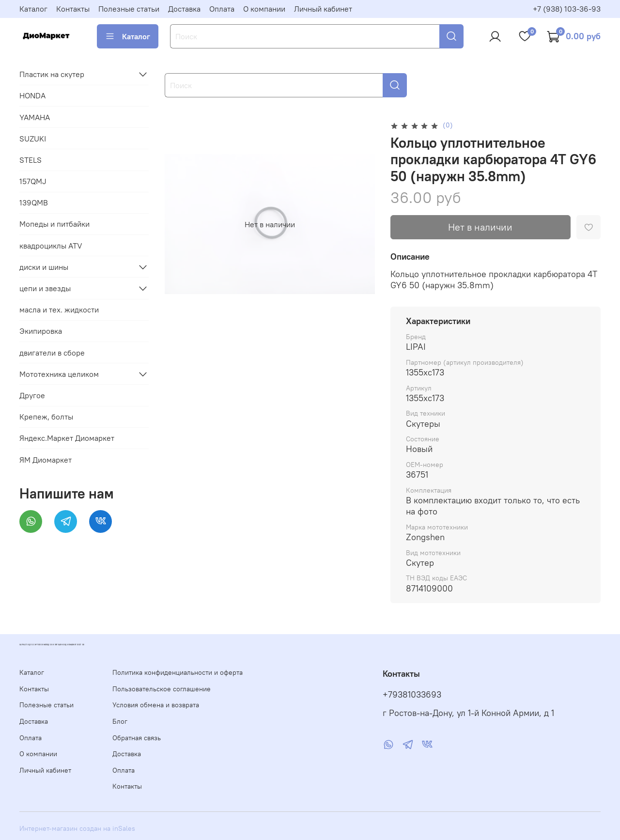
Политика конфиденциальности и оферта (178, 672)
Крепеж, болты (46, 417)
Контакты (73, 9)
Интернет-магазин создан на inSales (77, 828)
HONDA (32, 95)
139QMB (34, 202)
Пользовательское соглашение (162, 689)
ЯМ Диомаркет (46, 460)
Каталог (33, 9)
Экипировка (41, 331)
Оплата (222, 9)
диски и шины (44, 267)
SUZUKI (33, 139)
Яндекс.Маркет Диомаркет (67, 438)
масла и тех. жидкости (59, 310)
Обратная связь (137, 738)
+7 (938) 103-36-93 (567, 9)
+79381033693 (412, 695)
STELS (31, 160)
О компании (264, 9)
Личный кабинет (323, 9)
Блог (120, 721)
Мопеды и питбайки (54, 224)
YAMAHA (35, 117)
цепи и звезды (45, 288)
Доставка (184, 9)
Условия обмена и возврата (156, 705)
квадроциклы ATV (51, 246)
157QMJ (33, 181)
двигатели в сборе (52, 353)
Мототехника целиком (59, 374)
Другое (32, 395)
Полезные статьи (129, 9)
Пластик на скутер (52, 74)
